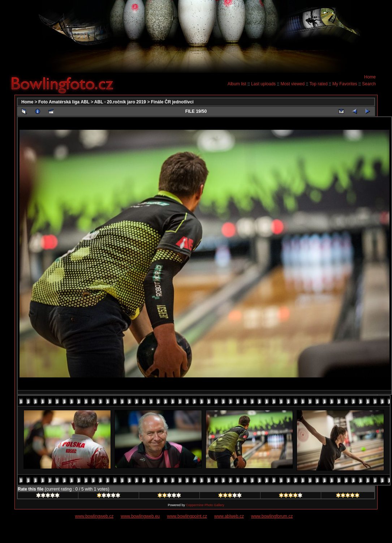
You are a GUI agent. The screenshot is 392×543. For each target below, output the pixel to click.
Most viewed (292, 84)
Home (370, 77)
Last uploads (263, 84)
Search (369, 84)
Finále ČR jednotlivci (172, 102)
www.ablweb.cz (229, 516)
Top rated (319, 84)
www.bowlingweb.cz (94, 516)
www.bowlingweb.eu (140, 516)
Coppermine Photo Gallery (205, 505)
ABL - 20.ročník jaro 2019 (120, 102)
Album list (237, 84)
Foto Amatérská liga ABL (64, 102)
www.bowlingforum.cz (272, 516)
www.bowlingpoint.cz (187, 516)
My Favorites (345, 84)
